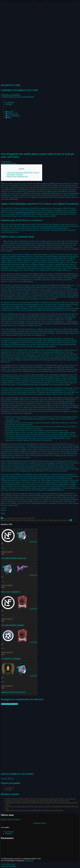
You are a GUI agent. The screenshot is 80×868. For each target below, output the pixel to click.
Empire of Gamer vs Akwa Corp (13, 692)
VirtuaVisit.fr (29, 861)
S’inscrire (9, 104)
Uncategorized (6, 161)
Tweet (3, 513)
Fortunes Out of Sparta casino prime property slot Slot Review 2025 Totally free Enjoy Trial (37, 801)
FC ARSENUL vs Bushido (11, 659)
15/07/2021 (34, 642)
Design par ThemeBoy (9, 866)
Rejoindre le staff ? (40, 823)
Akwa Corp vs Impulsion (10, 592)
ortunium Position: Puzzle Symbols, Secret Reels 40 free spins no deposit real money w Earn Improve (40, 799)
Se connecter (10, 102)
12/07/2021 (34, 676)
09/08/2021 (34, 542)
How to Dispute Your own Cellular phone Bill (18, 518)
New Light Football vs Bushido (13, 625)
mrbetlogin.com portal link (25, 212)
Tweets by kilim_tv (7, 778)
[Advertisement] (40, 135)
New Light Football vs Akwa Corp (14, 558)
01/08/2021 (34, 609)
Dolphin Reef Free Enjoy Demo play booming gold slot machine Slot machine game (34, 810)
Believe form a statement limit (17, 176)
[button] (11, 95)
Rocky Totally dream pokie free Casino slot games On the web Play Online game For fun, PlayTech (36, 520)
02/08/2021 (34, 575)
